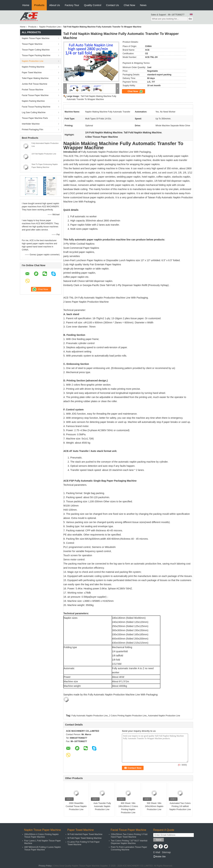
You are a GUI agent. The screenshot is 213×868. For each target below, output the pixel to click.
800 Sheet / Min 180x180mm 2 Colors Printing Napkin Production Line (128, 808)
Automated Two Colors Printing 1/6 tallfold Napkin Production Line (180, 806)
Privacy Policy (45, 866)
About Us (55, 5)
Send (159, 840)
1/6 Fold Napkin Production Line (44, 154)
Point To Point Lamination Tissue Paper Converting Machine (129, 848)
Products (39, 5)
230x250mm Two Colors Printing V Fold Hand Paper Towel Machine (129, 836)
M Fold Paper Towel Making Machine (85, 838)
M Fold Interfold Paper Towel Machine (85, 834)
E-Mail (157, 852)
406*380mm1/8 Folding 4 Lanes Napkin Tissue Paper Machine (43, 848)
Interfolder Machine (31, 124)
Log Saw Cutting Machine (34, 112)
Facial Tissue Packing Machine (36, 107)
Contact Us (112, 5)
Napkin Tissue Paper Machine (36, 38)
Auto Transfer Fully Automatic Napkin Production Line (102, 806)
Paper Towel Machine (32, 73)
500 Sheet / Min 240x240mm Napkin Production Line (154, 806)
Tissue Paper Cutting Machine (36, 50)
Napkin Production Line (50, 27)
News (143, 5)
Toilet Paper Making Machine (35, 78)
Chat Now (129, 5)
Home (26, 5)
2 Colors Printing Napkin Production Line (128, 716)
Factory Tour (72, 5)
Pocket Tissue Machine (32, 90)
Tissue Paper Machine (32, 44)
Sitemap (166, 852)
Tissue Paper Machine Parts (35, 118)
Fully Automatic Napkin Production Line (90, 716)
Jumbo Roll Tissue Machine (35, 84)
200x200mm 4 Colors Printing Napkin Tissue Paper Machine (41, 836)
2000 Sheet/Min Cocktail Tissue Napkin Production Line (76, 806)
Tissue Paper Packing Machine (36, 55)
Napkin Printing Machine (33, 67)
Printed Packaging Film (32, 130)
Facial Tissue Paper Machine (35, 95)
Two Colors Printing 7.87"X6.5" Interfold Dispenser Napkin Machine (129, 842)
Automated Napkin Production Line (164, 716)
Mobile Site (159, 857)
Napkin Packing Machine (33, 101)
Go (190, 19)
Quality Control (93, 5)
